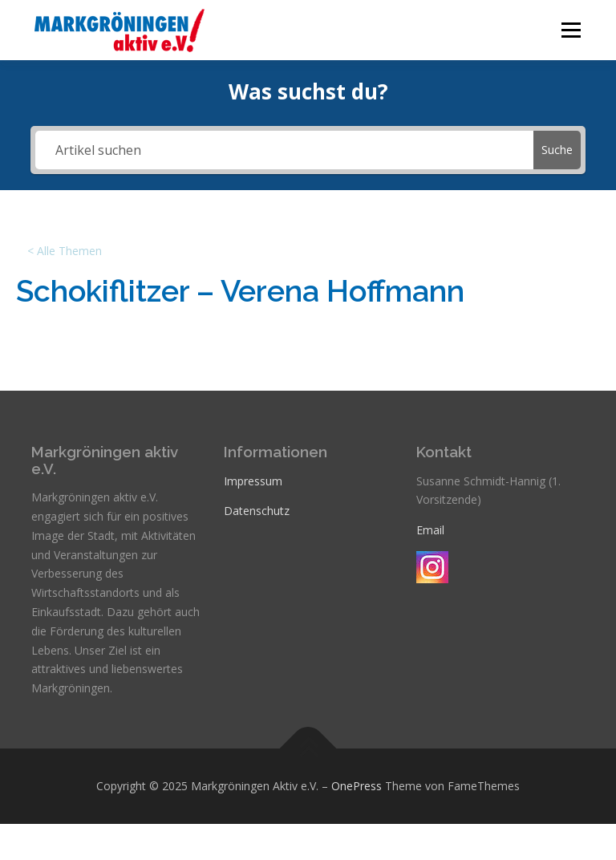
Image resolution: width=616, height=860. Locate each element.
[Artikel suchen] (284, 150)
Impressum (253, 481)
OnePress (357, 786)
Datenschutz (257, 511)
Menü (571, 30)
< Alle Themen (65, 251)
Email (430, 530)
